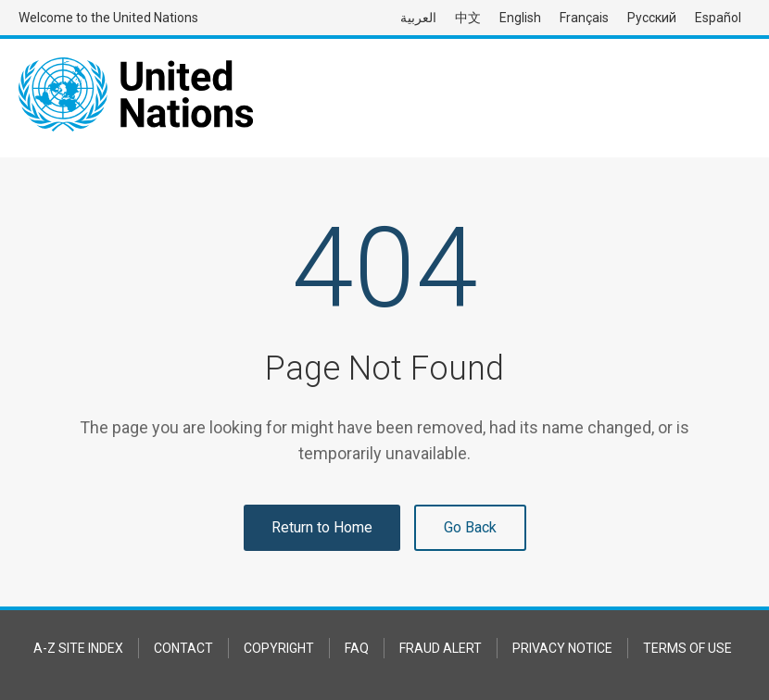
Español (718, 18)
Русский (652, 18)
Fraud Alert (441, 648)
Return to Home (322, 527)
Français (584, 18)
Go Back (470, 527)
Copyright (279, 648)
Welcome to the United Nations (108, 18)
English (520, 18)
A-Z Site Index (78, 648)
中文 (468, 18)
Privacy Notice (562, 648)
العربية (418, 18)
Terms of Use (687, 648)
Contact (183, 648)
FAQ (357, 648)
